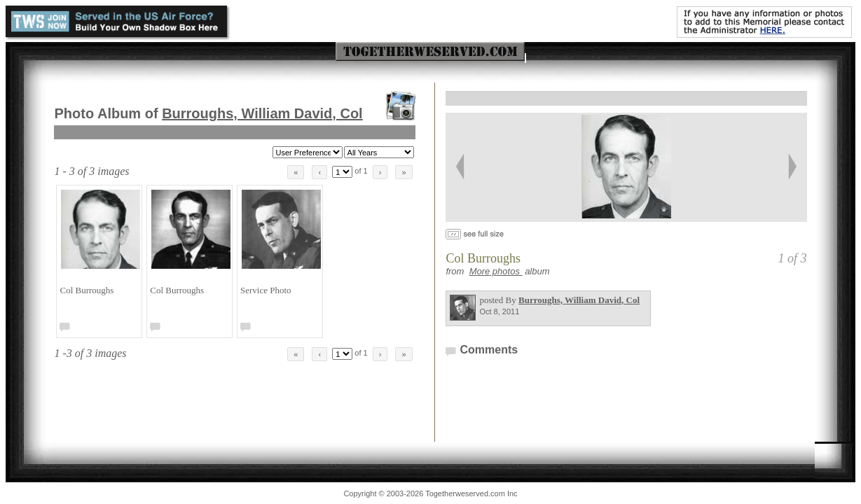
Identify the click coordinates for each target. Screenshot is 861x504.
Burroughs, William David (262, 113)
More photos (496, 271)
